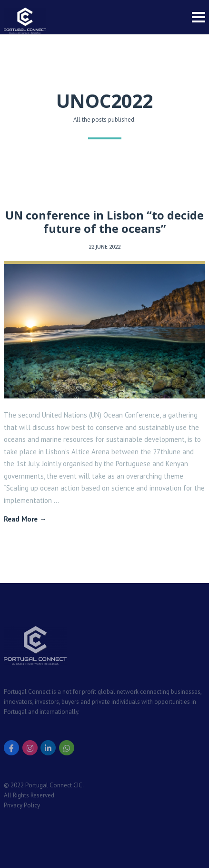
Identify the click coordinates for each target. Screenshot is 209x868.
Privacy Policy (22, 805)
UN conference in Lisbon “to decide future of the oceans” (104, 222)
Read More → (25, 519)
